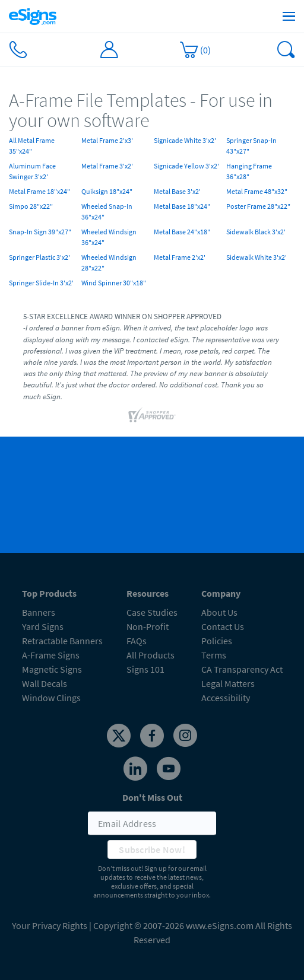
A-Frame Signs (51, 655)
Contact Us (223, 626)
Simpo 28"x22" (31, 206)
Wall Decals (45, 683)
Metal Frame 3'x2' (107, 166)
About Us (219, 612)
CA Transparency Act (242, 669)
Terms (214, 655)
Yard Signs (43, 626)
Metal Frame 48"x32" (257, 191)
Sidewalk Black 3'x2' (256, 232)
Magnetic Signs (52, 669)
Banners (39, 612)
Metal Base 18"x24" (182, 206)
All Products (151, 655)
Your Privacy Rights (50, 925)
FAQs (137, 641)
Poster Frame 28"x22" (258, 206)
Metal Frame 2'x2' (180, 257)
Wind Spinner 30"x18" (114, 283)
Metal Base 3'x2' (177, 191)
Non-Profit (148, 626)
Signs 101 (145, 669)
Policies (217, 641)
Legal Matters (228, 683)
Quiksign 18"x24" (107, 191)
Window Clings (51, 698)
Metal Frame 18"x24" (39, 191)
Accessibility (226, 698)
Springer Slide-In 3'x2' (41, 283)
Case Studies (152, 612)
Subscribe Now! (152, 849)
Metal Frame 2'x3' (107, 140)
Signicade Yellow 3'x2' (186, 166)
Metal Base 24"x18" (182, 232)
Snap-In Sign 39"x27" (40, 232)
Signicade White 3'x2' (185, 140)
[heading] (152, 111)
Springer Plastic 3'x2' (39, 257)
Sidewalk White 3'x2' (256, 257)
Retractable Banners (62, 641)
